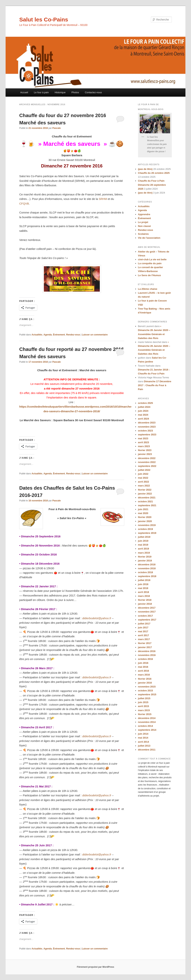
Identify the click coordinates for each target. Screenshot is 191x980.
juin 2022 (143, 474)
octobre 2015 (145, 691)
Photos (75, 92)
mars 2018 (144, 596)
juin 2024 (143, 411)
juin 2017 (143, 628)
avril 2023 (144, 442)
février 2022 (145, 490)
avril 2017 (144, 635)
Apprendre (144, 214)
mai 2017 (143, 631)
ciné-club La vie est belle (152, 259)
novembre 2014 (147, 722)
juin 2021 (143, 509)
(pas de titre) (145, 169)
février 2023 (145, 450)
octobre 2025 (145, 403)
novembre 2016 (147, 655)
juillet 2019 (144, 537)
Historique (60, 92)
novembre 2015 (147, 687)
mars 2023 (144, 446)
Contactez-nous (93, 92)
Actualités (37, 335)
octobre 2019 (145, 529)
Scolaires (143, 234)
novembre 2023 (147, 427)
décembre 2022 (147, 458)
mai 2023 (143, 438)
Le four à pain (41, 92)
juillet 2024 (144, 407)
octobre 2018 (145, 572)
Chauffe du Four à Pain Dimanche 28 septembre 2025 (152, 185)
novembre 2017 (147, 612)
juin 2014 (143, 734)
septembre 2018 (147, 576)
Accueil (24, 92)
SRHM (103, 199)
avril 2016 (144, 671)
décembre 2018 (147, 564)
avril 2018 (144, 592)
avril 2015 (144, 706)
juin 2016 (143, 663)
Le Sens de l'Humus (149, 275)
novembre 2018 (147, 568)
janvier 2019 (145, 561)
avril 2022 (144, 482)
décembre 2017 (147, 608)
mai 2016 (143, 667)
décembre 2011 (147, 750)
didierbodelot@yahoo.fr (97, 618)
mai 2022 (143, 478)
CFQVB (24, 204)
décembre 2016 (147, 651)
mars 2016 (144, 675)
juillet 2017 (144, 624)
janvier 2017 (145, 647)
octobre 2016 (145, 659)
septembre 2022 (147, 466)
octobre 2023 (145, 431)
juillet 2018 (144, 580)
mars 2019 (144, 553)
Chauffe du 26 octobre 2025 (154, 173)
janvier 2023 (145, 454)
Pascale (57, 128)
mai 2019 (143, 545)
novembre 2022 (147, 462)
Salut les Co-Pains (44, 19)
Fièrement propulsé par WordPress (95, 967)
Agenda (48, 335)
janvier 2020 (145, 521)
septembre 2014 (147, 730)
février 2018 (145, 600)
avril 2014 (144, 742)
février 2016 (145, 679)
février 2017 (145, 643)
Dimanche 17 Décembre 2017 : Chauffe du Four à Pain (155, 385)
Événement (59, 335)
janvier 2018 (145, 604)
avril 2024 (144, 419)
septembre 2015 (147, 694)
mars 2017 (144, 639)
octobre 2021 (145, 501)
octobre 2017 (145, 616)
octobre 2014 (145, 726)
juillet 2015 (144, 698)
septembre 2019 (147, 533)
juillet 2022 (144, 470)
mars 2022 (144, 486)
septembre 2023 (147, 435)
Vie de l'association (149, 238)
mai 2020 (143, 513)
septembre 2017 (147, 620)
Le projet (143, 222)
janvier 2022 (145, 494)
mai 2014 (143, 738)
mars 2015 (144, 710)
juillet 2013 (144, 746)
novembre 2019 (147, 525)
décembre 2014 (147, 718)
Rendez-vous (73, 335)
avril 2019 (144, 549)
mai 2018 (143, 588)
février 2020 (145, 517)
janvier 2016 (145, 683)
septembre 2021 (147, 505)
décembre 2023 (147, 423)
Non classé (144, 226)
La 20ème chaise (148, 289)
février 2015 (145, 714)
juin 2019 (143, 541)
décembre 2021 (147, 498)
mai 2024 (143, 415)
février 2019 (145, 557)
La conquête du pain (150, 263)
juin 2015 (143, 702)
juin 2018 (143, 584)
